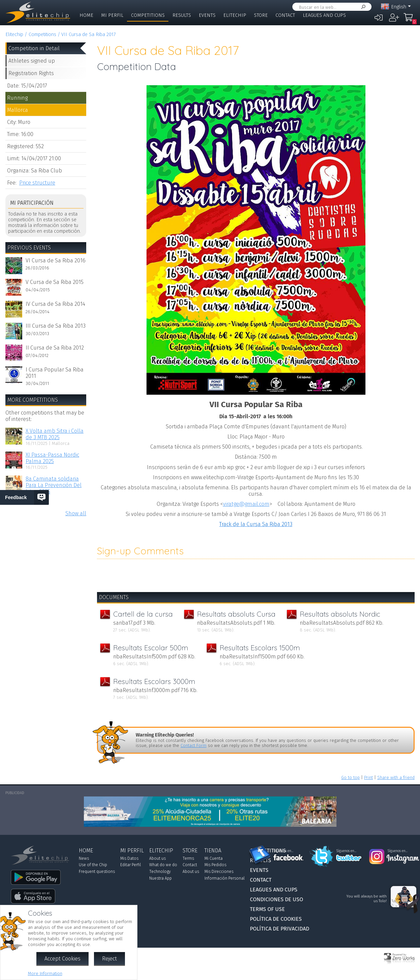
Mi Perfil (112, 15)
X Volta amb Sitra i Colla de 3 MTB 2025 (55, 434)
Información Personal (224, 878)
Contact (285, 15)
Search (362, 7)
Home (86, 15)
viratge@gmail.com (246, 504)
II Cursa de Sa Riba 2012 (55, 348)
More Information (45, 973)
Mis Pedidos (215, 865)
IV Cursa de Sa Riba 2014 (55, 304)
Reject (109, 959)
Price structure (37, 183)
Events (207, 15)
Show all (76, 513)
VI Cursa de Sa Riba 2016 (56, 260)
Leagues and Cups (324, 15)
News (84, 858)
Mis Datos (129, 858)
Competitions (148, 15)
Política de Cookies (276, 919)
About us (157, 858)
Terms (188, 858)
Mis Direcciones (219, 872)
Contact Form (193, 745)
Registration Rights (31, 73)
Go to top (350, 777)
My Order (410, 20)
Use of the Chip (93, 865)
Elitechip (235, 15)
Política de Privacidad (280, 929)
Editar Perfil (131, 865)
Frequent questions (97, 872)
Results (182, 15)
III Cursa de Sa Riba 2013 (56, 326)
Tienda (213, 851)
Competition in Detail (34, 48)
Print (368, 777)
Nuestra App (160, 878)
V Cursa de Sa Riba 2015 (55, 282)
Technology (160, 872)
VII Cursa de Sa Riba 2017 (88, 35)
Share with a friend (396, 777)
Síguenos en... (283, 851)
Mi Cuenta (214, 858)
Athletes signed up (32, 61)
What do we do (163, 865)
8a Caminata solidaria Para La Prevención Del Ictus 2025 (54, 485)
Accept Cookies (62, 959)
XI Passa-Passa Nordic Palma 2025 (52, 458)
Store (261, 15)
